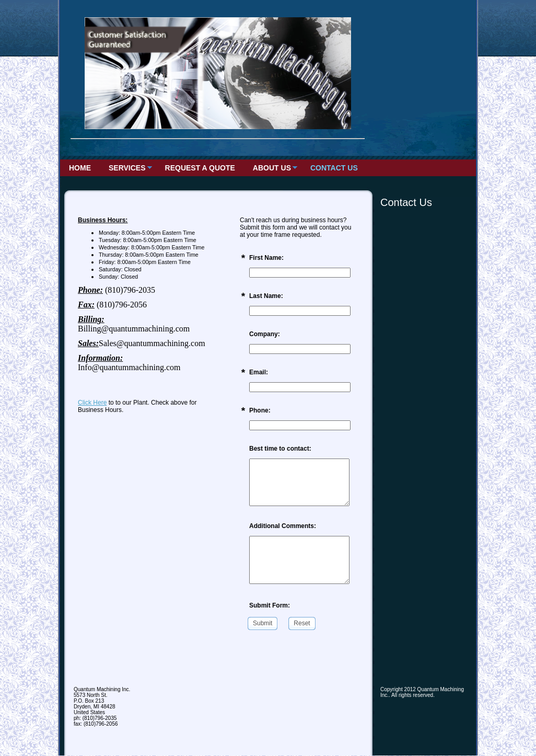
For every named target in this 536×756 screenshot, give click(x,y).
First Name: (266, 258)
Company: (265, 334)
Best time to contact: (280, 449)
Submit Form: (270, 605)
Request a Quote (200, 168)
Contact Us (334, 168)
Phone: (260, 410)
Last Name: (266, 296)
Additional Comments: (283, 526)
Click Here (92, 403)
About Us (272, 168)
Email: (259, 372)
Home (80, 168)
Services (127, 168)
